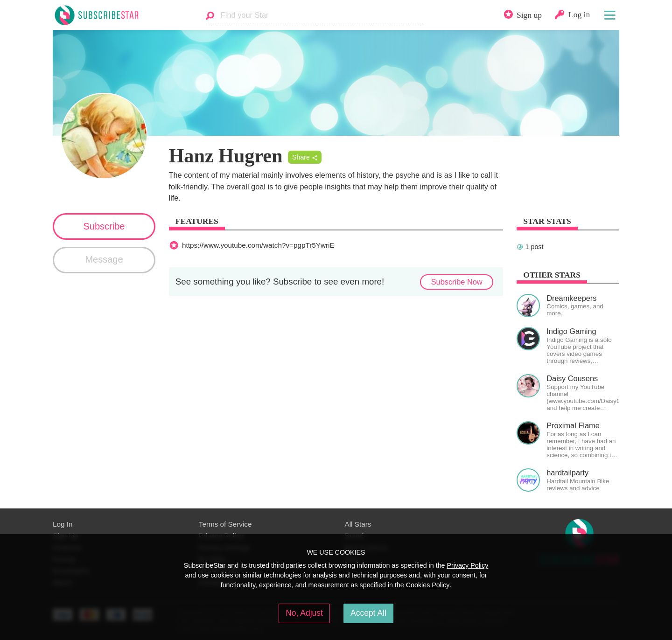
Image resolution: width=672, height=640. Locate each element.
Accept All (368, 613)
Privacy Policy (467, 565)
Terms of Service (225, 524)
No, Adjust (304, 613)
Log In (63, 524)
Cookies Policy (428, 585)
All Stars (358, 524)
